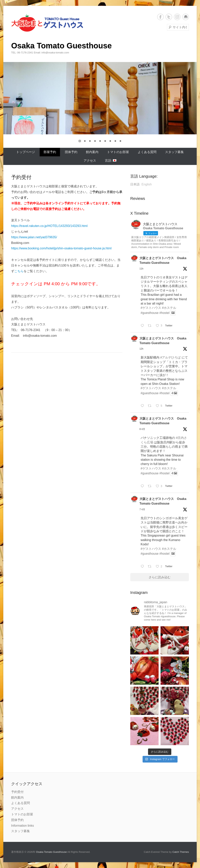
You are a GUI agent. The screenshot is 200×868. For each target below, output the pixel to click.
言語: (111, 161)
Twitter (169, 17)
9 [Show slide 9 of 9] (120, 141)
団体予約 (71, 152)
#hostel (164, 313)
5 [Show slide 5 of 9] (100, 141)
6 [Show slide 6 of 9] (105, 141)
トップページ (26, 152)
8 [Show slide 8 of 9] (115, 141)
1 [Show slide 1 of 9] (80, 141)
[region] (100, 105)
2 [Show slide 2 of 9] (85, 141)
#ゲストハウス (151, 308)
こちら (19, 271)
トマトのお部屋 (118, 152)
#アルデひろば (170, 357)
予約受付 (17, 792)
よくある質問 (147, 152)
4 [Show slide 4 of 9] (95, 141)
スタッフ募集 (174, 152)
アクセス (90, 161)
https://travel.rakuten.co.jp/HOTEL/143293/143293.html (49, 226)
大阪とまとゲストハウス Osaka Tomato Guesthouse (163, 260)
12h (141, 349)
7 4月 (142, 509)
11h (141, 269)
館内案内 (92, 152)
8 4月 (142, 429)
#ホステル (169, 308)
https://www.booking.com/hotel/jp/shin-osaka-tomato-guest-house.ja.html (61, 248)
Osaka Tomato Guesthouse (61, 46)
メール (186, 17)
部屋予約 (50, 152)
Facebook (160, 17)
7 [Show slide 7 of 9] (110, 141)
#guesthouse (150, 313)
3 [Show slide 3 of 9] (90, 141)
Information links (23, 826)
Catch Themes (181, 852)
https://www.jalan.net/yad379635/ (34, 237)
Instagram (177, 17)
